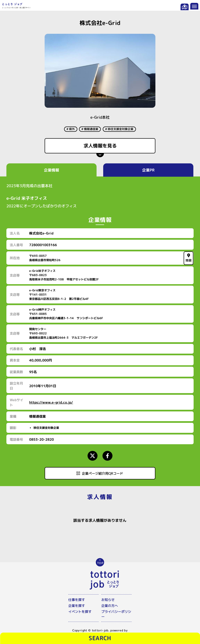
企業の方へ (110, 606)
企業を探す (77, 606)
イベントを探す (80, 612)
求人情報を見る (100, 146)
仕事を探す (77, 600)
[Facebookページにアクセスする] (107, 456)
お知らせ (108, 600)
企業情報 (52, 170)
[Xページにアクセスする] (92, 456)
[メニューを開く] (194, 6)
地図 (189, 258)
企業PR (148, 170)
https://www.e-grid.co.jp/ (51, 402)
